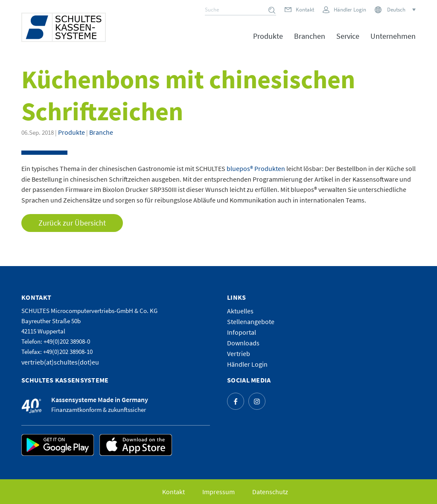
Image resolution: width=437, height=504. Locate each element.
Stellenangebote (251, 322)
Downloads (243, 343)
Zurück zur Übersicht (72, 223)
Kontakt (305, 10)
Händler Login (350, 10)
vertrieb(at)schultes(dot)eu (60, 362)
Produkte (71, 132)
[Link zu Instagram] (257, 401)
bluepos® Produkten (256, 168)
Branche (101, 132)
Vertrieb (239, 353)
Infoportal (242, 332)
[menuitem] (268, 42)
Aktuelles (240, 311)
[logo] (64, 27)
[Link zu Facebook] (236, 401)
